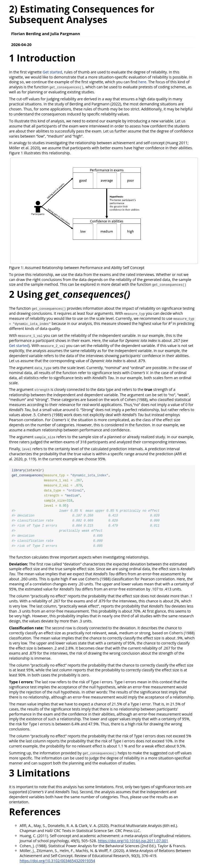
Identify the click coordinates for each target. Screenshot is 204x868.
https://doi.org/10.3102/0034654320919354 (57, 861)
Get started (52, 72)
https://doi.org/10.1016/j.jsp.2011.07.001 (133, 841)
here (142, 82)
